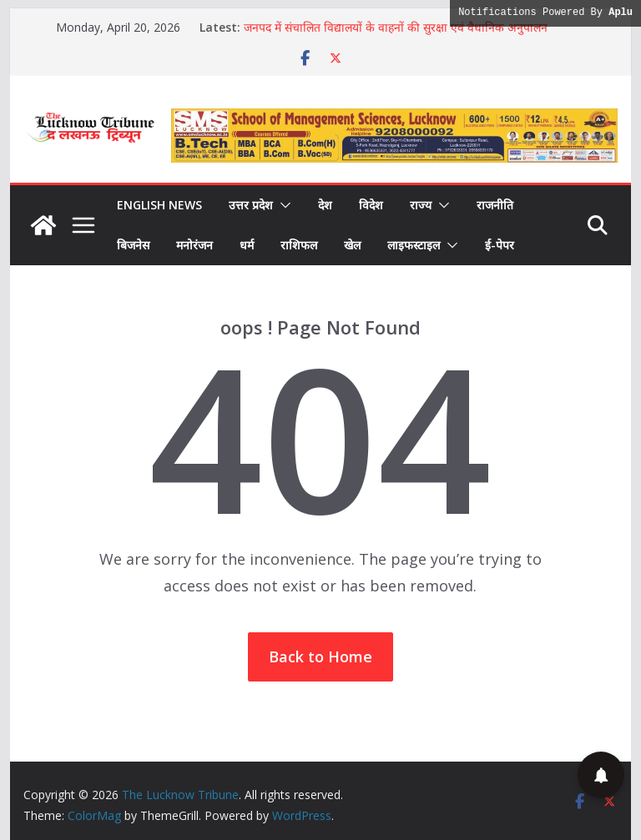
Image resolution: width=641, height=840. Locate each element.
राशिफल (299, 245)
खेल (352, 245)
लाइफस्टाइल (414, 245)
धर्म (247, 245)
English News (159, 205)
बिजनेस (133, 245)
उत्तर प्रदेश (251, 205)
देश (325, 205)
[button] (282, 205)
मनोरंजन (194, 245)
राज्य (421, 205)
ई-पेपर (500, 245)
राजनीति (495, 205)
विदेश (371, 205)
